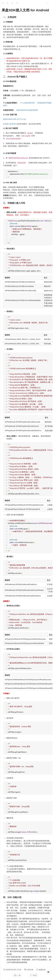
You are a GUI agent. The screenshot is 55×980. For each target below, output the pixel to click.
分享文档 (29, 969)
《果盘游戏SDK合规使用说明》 (27, 110)
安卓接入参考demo (10, 124)
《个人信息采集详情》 (27, 103)
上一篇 (17, 975)
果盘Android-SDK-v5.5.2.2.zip (14, 119)
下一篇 (34, 975)
